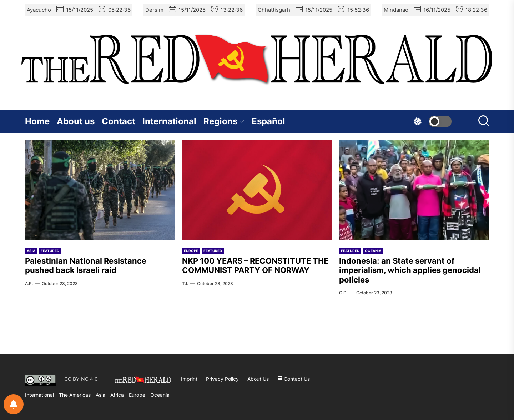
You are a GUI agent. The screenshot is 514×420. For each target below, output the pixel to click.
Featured (50, 251)
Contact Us (294, 379)
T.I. (185, 283)
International (169, 121)
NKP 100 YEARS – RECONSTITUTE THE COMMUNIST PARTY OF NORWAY (255, 265)
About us (76, 121)
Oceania (373, 251)
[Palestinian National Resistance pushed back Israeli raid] (100, 190)
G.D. (343, 293)
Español (268, 121)
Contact (119, 121)
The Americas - (77, 395)
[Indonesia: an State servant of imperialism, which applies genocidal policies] (414, 190)
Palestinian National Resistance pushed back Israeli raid (86, 265)
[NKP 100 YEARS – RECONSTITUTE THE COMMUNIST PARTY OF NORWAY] (257, 190)
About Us (258, 379)
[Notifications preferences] (14, 404)
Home (37, 121)
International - (42, 395)
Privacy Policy (222, 379)
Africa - (120, 395)
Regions (224, 121)
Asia (31, 251)
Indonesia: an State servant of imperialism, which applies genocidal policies (410, 270)
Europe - (140, 395)
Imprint (189, 379)
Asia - (103, 395)
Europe (191, 251)
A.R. (29, 283)
